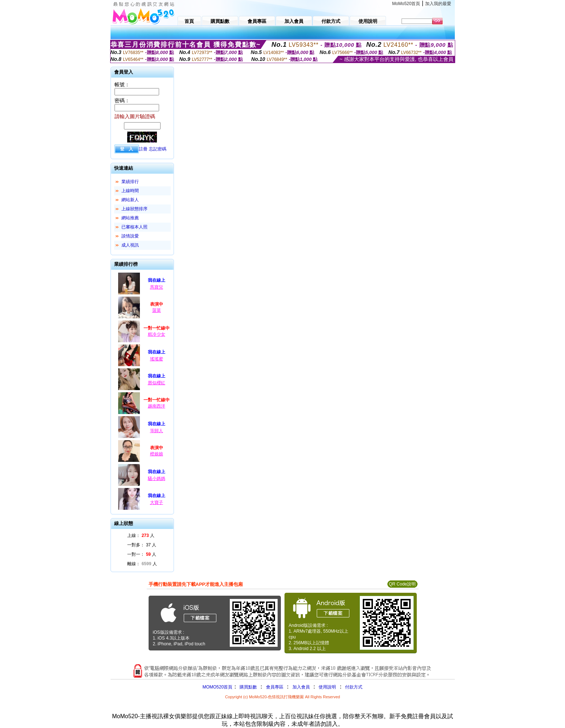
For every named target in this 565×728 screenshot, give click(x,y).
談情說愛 (130, 236)
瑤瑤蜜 (157, 359)
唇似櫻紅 (157, 383)
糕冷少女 (157, 334)
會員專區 (275, 687)
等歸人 (157, 431)
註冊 (143, 149)
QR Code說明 (402, 584)
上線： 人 (141, 535)
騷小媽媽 (157, 479)
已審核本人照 (134, 227)
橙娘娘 (157, 454)
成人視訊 (130, 245)
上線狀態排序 (134, 209)
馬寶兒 (157, 287)
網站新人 (130, 200)
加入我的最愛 (438, 4)
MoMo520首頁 (406, 4)
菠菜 (157, 310)
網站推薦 (130, 218)
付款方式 (354, 687)
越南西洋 (157, 406)
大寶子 (157, 502)
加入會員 (301, 687)
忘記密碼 (158, 149)
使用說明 (327, 687)
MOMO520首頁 (218, 687)
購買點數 (247, 687)
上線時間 (130, 191)
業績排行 (130, 182)
